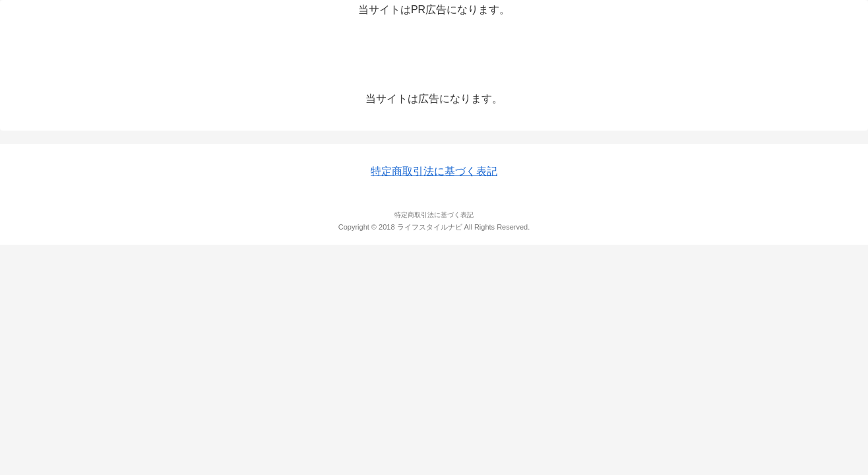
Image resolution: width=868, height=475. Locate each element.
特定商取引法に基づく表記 (434, 171)
